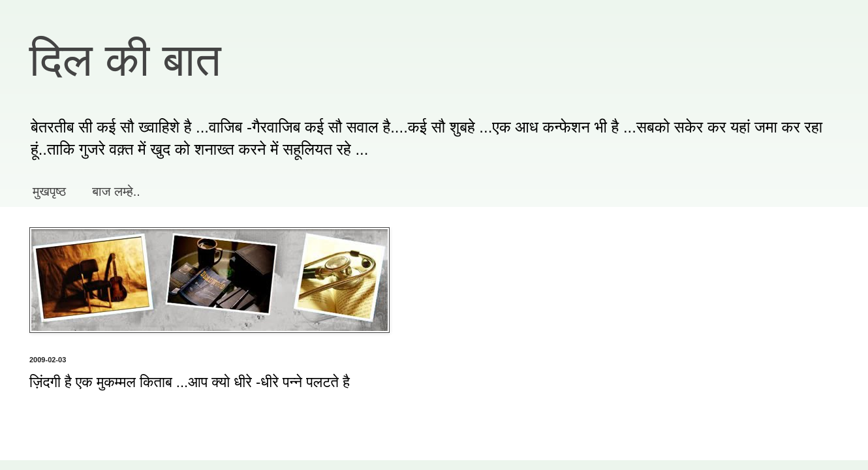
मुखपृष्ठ (49, 191)
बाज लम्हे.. (116, 191)
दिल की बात (125, 60)
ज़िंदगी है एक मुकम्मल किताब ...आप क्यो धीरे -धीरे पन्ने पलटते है (190, 382)
